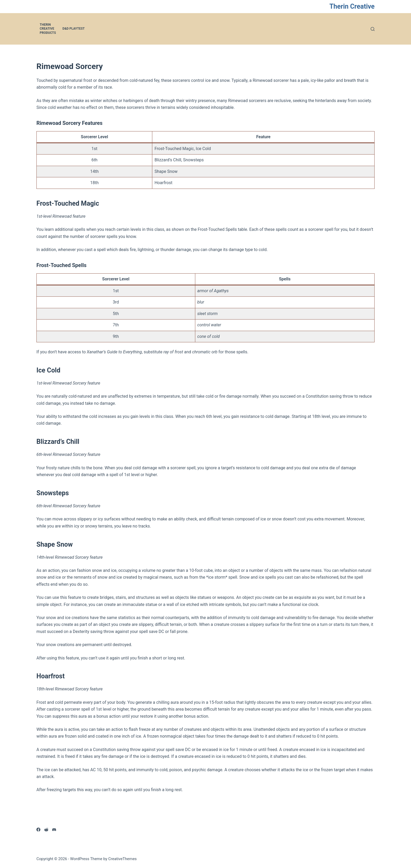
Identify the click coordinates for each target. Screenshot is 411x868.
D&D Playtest (74, 29)
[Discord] (54, 830)
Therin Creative (352, 6)
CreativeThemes (123, 859)
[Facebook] (38, 830)
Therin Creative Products (48, 29)
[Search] (373, 29)
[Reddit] (46, 830)
